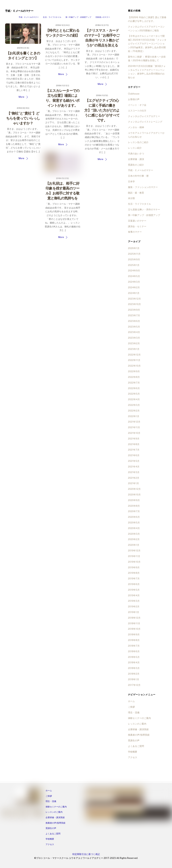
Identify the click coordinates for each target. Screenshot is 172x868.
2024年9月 (134, 271)
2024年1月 (134, 293)
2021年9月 (134, 439)
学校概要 (133, 752)
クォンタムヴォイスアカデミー (144, 116)
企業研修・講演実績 (138, 729)
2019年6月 (134, 584)
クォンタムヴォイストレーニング (145, 122)
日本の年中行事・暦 (138, 176)
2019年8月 (134, 573)
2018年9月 (134, 635)
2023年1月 (134, 349)
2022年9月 (134, 371)
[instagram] (13, 813)
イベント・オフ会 (137, 105)
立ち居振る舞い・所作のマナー (144, 210)
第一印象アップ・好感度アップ (78, 17)
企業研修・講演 (136, 159)
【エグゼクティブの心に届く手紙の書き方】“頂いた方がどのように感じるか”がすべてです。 (102, 110)
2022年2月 (134, 411)
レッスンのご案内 (137, 724)
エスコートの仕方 (137, 111)
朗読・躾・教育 (136, 193)
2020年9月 (134, 500)
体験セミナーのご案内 (139, 718)
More (21, 97)
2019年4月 (134, 595)
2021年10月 (134, 433)
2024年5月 (134, 276)
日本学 (131, 182)
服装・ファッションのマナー (143, 187)
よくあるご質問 (136, 746)
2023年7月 (134, 315)
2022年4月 (134, 399)
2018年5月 (134, 657)
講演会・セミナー (137, 226)
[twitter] (33, 813)
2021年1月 (133, 483)
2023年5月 (134, 327)
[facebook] (6, 813)
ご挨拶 (131, 707)
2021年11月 (134, 427)
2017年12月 (134, 685)
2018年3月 (134, 668)
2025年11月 (134, 254)
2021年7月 (134, 450)
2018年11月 (134, 623)
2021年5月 (134, 461)
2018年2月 (134, 674)
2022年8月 (134, 377)
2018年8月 (134, 640)
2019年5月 (134, 590)
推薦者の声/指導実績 (139, 735)
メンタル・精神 (136, 127)
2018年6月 (134, 651)
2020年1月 (134, 545)
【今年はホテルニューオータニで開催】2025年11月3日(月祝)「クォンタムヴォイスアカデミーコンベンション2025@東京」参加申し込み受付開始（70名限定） (147, 44)
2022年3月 (134, 405)
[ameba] (26, 813)
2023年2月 (134, 343)
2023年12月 (134, 299)
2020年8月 (134, 506)
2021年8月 (134, 444)
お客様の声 (134, 99)
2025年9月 (134, 260)
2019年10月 (134, 562)
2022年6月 (134, 388)
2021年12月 (134, 422)
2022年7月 (134, 383)
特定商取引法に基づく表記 (86, 854)
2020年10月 (134, 495)
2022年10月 (134, 366)
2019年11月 (134, 556)
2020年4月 (134, 528)
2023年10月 (134, 304)
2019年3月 (134, 601)
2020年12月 (134, 489)
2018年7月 (134, 646)
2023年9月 (134, 310)
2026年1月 (134, 248)
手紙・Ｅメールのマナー (29, 17)
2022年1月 (134, 416)
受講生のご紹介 (136, 165)
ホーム (131, 701)
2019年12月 (134, 551)
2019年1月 (134, 612)
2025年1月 (134, 265)
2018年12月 (134, 618)
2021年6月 (134, 455)
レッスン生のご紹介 (138, 142)
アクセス (133, 757)
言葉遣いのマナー (103, 17)
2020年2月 (134, 539)
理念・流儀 (134, 713)
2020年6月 (134, 517)
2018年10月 (134, 629)
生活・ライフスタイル (52, 17)
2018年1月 (134, 679)
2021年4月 (134, 467)
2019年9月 (134, 567)
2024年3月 (134, 282)
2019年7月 (134, 579)
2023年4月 (134, 332)
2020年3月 (134, 534)
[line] (19, 813)
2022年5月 (134, 394)
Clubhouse (134, 94)
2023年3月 (134, 338)
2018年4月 (134, 663)
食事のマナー (135, 232)
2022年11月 (134, 360)
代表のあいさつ (136, 154)
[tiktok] (39, 813)
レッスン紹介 (135, 148)
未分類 (131, 198)
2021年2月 (134, 478)
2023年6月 (134, 321)
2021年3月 (134, 472)
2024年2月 (134, 287)
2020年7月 (134, 511)
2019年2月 (134, 607)
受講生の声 (134, 740)
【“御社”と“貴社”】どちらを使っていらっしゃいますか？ (23, 118)
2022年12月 (134, 355)
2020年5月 (134, 523)
